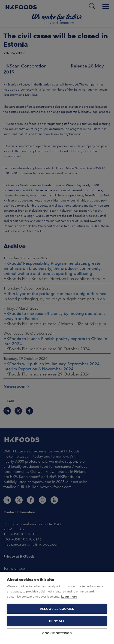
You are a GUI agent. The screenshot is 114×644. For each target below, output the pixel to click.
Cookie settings (57, 633)
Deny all (57, 621)
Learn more (69, 597)
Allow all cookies (57, 609)
